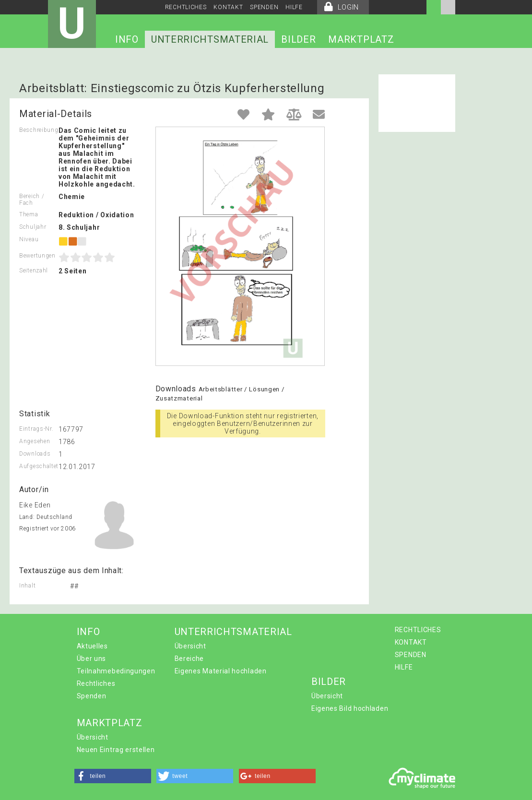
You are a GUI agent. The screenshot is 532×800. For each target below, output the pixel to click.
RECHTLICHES (186, 7)
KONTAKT (228, 7)
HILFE (294, 7)
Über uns (92, 659)
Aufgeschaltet (39, 466)
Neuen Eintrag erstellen (116, 750)
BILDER (298, 39)
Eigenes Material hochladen (221, 671)
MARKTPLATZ (361, 39)
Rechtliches (96, 683)
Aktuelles (92, 646)
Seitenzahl (34, 271)
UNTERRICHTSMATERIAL (210, 39)
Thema (29, 214)
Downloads (35, 454)
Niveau (29, 239)
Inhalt (27, 586)
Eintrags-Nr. (36, 429)
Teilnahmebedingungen (116, 671)
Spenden (92, 696)
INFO (127, 39)
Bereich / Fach (32, 200)
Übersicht (190, 646)
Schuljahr (33, 227)
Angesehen (35, 441)
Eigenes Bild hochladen (350, 708)
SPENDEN (264, 7)
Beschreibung (39, 130)
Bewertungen (37, 256)
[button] (113, 776)
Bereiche (189, 659)
